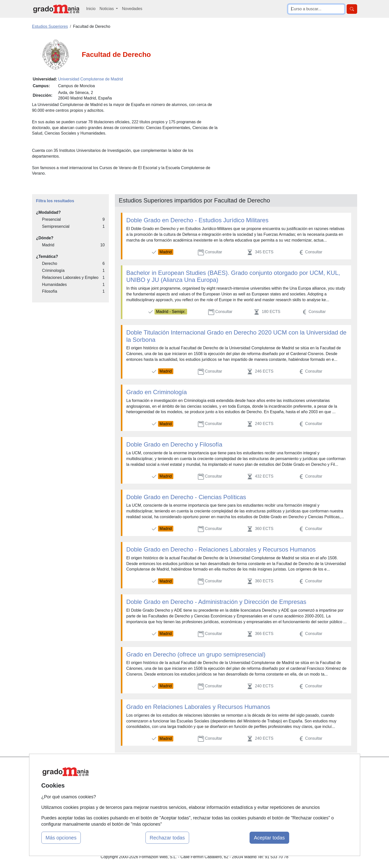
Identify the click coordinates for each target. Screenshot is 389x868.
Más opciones (61, 838)
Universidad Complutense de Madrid (90, 79)
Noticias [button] (107, 9)
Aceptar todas (269, 838)
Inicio (91, 9)
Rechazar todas (167, 838)
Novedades (132, 9)
